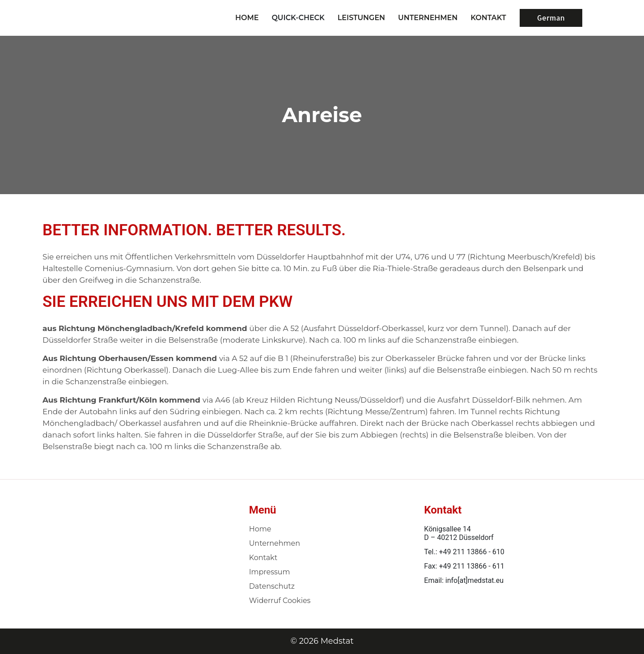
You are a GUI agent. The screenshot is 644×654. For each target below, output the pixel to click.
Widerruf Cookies (280, 601)
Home (247, 18)
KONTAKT (488, 18)
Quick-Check (298, 18)
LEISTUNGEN (361, 18)
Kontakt (263, 558)
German (551, 18)
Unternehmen (275, 543)
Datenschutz (272, 586)
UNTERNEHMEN (428, 18)
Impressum (270, 572)
